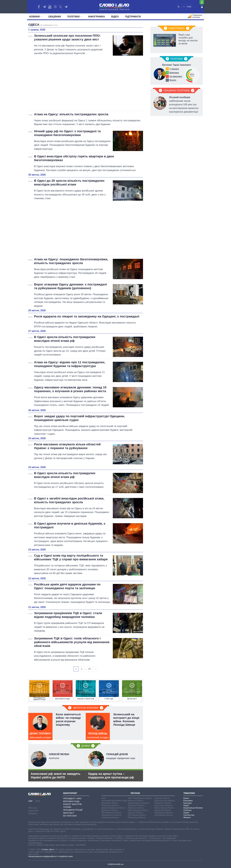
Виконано (174, 73)
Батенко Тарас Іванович (177, 65)
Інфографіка (96, 17)
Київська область (136, 801)
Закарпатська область (112, 815)
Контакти (33, 811)
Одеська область (136, 813)
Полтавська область (137, 815)
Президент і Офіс (72, 798)
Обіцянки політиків (177, 91)
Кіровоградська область (139, 803)
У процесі (174, 69)
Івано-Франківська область (140, 798)
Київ (103, 798)
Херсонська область (163, 805)
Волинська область (110, 805)
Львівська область (136, 808)
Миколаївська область (138, 810)
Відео (115, 17)
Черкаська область (163, 810)
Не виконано (176, 76)
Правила (33, 814)
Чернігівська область (163, 815)
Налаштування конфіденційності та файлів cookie (51, 856)
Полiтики (75, 17)
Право (186, 813)
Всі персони (70, 816)
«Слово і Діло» (48, 849)
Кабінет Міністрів (72, 804)
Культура (187, 803)
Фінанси (187, 817)
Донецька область (110, 810)
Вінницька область (110, 803)
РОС (189, 7)
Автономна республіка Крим (114, 801)
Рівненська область (137, 817)
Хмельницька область (164, 808)
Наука (186, 805)
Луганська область (136, 805)
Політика (187, 810)
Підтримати (133, 17)
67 (90, 669)
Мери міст (69, 813)
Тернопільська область (164, 801)
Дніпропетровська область (114, 808)
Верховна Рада (71, 801)
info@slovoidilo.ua (115, 864)
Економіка (188, 801)
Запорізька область (110, 817)
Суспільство (189, 815)
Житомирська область (112, 813)
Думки (86, 746)
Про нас (33, 808)
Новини (36, 17)
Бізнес (186, 798)
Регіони (135, 793)
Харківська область (163, 803)
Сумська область (162, 798)
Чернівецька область (163, 813)
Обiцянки (55, 17)
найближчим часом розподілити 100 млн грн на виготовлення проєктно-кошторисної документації (184, 105)
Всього (173, 80)
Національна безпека (193, 808)
